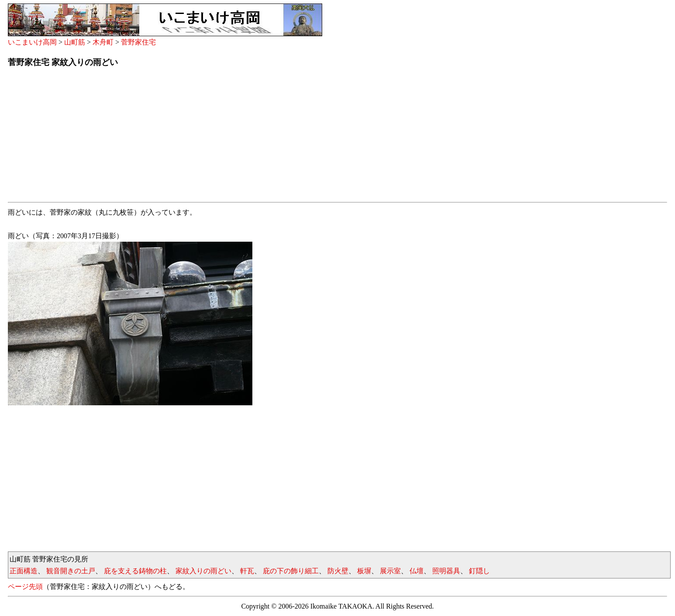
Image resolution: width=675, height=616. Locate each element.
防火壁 (338, 571)
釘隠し (479, 571)
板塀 (364, 571)
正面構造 (24, 571)
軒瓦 (247, 571)
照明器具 (446, 571)
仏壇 (417, 571)
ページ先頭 (25, 587)
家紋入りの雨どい (203, 571)
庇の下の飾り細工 (291, 571)
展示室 (390, 571)
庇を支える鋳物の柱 (135, 571)
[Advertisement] (270, 137)
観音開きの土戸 (71, 571)
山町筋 (75, 42)
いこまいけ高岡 (32, 42)
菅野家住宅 (138, 42)
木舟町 (103, 42)
